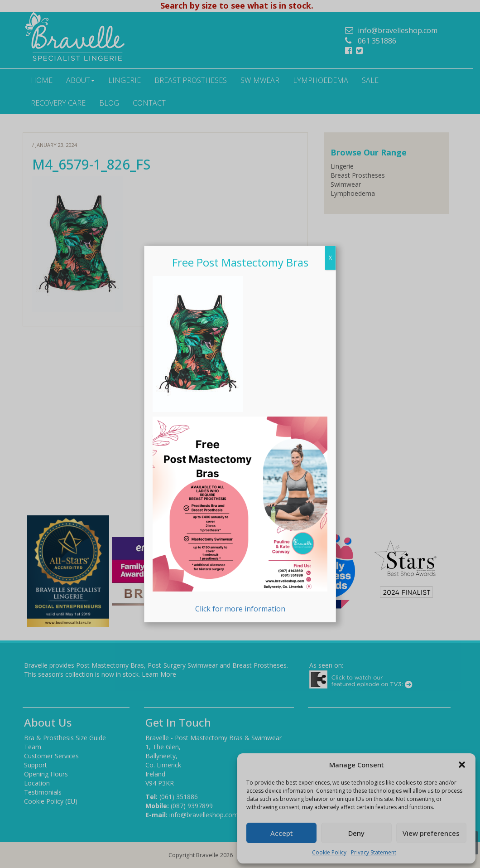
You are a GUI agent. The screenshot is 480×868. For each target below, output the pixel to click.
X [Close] (330, 258)
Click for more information (240, 515)
